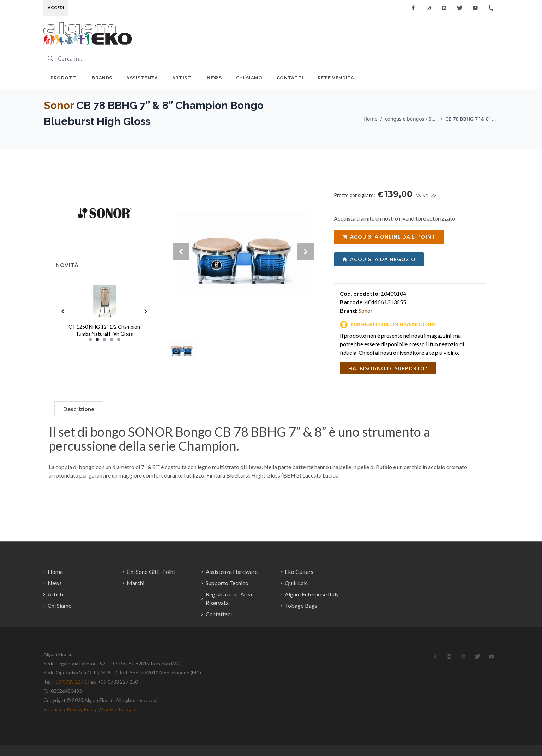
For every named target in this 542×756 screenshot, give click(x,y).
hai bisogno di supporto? (388, 368)
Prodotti (64, 78)
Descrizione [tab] (79, 409)
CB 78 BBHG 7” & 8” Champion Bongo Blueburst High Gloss (472, 119)
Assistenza (142, 78)
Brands (102, 78)
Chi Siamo (249, 78)
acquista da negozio (379, 259)
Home (371, 119)
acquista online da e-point (389, 237)
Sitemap (52, 709)
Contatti (290, 78)
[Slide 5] (119, 340)
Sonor (59, 105)
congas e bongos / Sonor (411, 119)
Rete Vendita (336, 78)
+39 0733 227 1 (70, 682)
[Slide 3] (104, 340)
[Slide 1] (90, 340)
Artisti (183, 78)
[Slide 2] (97, 340)
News (214, 78)
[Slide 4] (112, 340)
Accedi (56, 8)
